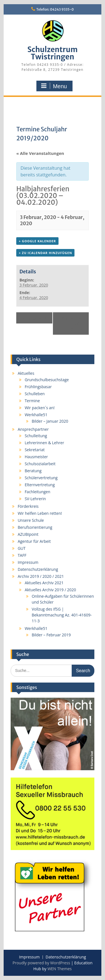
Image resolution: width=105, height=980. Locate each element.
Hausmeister (36, 457)
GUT (22, 548)
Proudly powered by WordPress (41, 963)
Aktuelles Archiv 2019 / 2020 (50, 590)
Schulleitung (36, 436)
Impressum (28, 562)
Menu (54, 86)
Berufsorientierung (35, 527)
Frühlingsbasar (38, 387)
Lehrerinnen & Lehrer (44, 443)
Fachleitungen (37, 492)
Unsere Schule (31, 520)
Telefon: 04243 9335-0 (55, 9)
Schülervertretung (41, 478)
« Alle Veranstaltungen (40, 153)
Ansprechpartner (33, 429)
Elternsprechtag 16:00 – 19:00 (71, 323)
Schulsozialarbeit (40, 464)
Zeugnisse (34, 318)
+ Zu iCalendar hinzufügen (45, 253)
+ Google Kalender (37, 241)
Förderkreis (28, 506)
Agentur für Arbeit (34, 541)
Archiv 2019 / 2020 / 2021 (41, 576)
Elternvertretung (40, 485)
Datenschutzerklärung (38, 569)
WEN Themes (60, 969)
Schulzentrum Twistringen (53, 53)
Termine (32, 401)
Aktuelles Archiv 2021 (44, 583)
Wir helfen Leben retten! (40, 513)
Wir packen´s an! (40, 408)
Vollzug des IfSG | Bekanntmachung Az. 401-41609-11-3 (62, 615)
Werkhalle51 (36, 415)
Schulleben (35, 394)
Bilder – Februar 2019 (51, 635)
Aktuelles (26, 373)
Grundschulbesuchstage (47, 380)
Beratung (33, 471)
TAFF (22, 555)
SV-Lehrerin (35, 499)
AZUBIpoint (28, 534)
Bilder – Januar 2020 (50, 421)
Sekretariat (35, 450)
